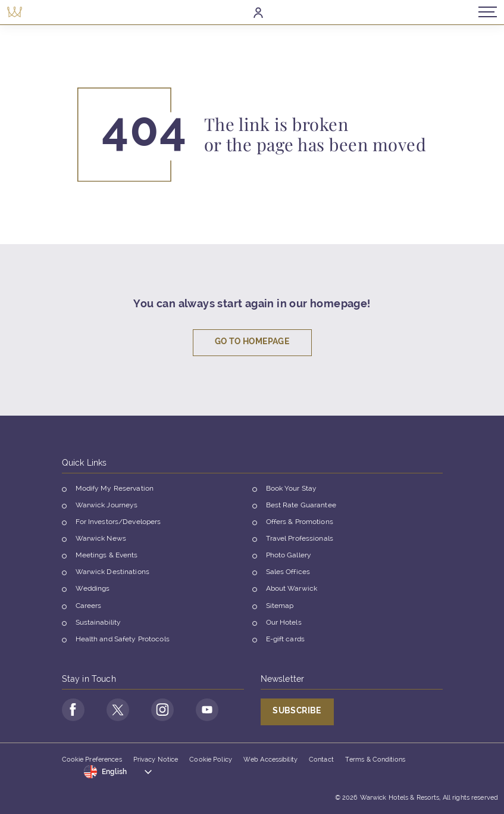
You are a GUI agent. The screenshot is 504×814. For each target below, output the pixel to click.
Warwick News (101, 540)
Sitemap (280, 607)
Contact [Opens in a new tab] (321, 760)
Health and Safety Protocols (123, 641)
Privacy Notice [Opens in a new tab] (156, 760)
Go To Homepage (252, 343)
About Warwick (292, 591)
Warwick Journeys (107, 507)
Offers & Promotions (300, 523)
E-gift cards (285, 641)
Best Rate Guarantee (301, 507)
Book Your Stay (292, 490)
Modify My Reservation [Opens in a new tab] (115, 490)
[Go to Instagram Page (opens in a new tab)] (159, 711)
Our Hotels (284, 624)
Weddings (93, 591)
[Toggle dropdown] (118, 772)
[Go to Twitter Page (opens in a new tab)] (116, 711)
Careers (89, 607)
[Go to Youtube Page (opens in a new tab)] (203, 711)
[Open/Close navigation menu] (485, 11)
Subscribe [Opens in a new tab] (297, 712)
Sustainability (98, 624)
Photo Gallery (289, 557)
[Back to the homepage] (18, 11)
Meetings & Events (107, 557)
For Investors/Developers (118, 523)
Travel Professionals (300, 540)
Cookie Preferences (92, 760)
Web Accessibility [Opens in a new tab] (270, 760)
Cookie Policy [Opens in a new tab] (211, 760)
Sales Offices (288, 574)
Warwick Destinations (112, 574)
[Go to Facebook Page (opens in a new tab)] (73, 711)
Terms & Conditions (375, 760)
